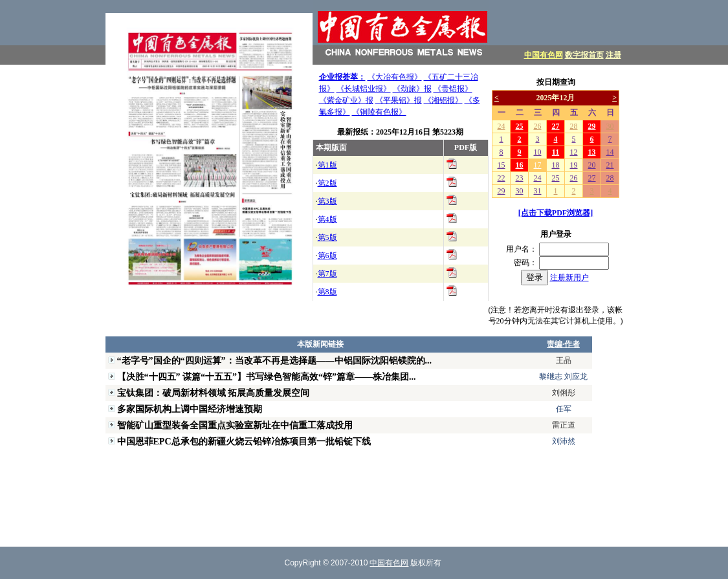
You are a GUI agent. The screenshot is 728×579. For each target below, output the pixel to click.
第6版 (327, 256)
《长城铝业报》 (364, 89)
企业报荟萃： (342, 77)
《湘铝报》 (443, 100)
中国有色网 (544, 55)
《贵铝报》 (453, 89)
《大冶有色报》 (395, 77)
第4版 (327, 219)
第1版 (327, 165)
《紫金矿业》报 (346, 100)
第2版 (327, 183)
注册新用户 (569, 278)
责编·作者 (563, 344)
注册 (613, 55)
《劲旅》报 (412, 89)
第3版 (327, 201)
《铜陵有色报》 (379, 112)
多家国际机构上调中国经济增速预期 (190, 409)
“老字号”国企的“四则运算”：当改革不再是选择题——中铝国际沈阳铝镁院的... (275, 360)
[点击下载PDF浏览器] (556, 213)
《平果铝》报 (399, 100)
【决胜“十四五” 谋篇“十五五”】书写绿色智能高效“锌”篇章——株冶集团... (267, 377)
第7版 (327, 274)
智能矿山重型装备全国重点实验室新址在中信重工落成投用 (235, 425)
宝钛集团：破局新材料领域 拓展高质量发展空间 (214, 393)
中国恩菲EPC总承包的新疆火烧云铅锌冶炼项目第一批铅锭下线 (244, 441)
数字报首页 (584, 55)
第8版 (327, 292)
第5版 (327, 237)
